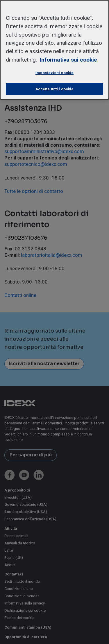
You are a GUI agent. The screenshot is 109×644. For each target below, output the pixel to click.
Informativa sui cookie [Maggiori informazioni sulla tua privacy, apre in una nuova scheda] (68, 60)
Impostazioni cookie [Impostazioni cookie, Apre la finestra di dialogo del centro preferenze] (54, 73)
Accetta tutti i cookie (55, 89)
